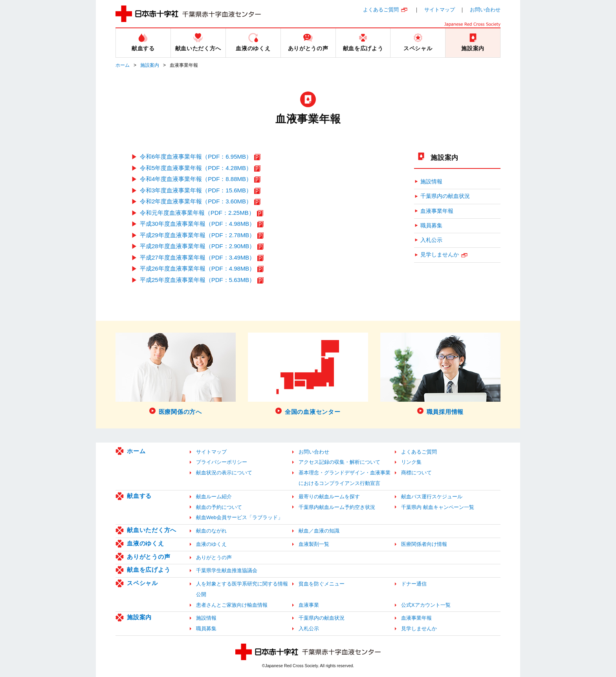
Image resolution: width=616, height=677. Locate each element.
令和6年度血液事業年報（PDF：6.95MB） (196, 156)
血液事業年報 (437, 211)
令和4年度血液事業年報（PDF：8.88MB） (196, 179)
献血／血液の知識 (319, 531)
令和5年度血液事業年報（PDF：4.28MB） (196, 168)
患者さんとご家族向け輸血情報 (232, 605)
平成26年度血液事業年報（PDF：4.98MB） (197, 268)
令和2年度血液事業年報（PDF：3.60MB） (196, 201)
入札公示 (431, 240)
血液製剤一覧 (314, 544)
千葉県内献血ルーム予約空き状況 (337, 507)
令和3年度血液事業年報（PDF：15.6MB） (196, 190)
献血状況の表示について (224, 473)
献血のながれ (211, 531)
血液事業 (309, 605)
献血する (139, 496)
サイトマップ (440, 10)
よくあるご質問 (381, 10)
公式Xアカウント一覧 (426, 605)
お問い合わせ (485, 10)
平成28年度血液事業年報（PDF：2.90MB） (197, 246)
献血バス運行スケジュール (432, 497)
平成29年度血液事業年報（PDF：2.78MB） (197, 235)
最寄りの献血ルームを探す (329, 497)
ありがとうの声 (148, 557)
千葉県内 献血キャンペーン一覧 (438, 507)
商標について (416, 473)
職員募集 (431, 226)
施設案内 (150, 65)
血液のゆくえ (146, 543)
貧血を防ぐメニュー (322, 584)
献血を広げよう (148, 570)
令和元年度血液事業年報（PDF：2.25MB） (197, 213)
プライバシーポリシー (222, 462)
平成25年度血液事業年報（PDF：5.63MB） (197, 280)
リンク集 (411, 462)
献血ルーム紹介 (214, 497)
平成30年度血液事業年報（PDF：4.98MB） (197, 224)
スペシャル (142, 583)
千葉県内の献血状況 (445, 196)
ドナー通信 (414, 584)
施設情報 (431, 182)
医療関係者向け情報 (424, 544)
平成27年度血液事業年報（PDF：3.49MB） (197, 257)
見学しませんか (440, 255)
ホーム (123, 65)
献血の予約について (219, 507)
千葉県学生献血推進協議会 (227, 570)
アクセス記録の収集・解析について (339, 462)
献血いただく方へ (152, 530)
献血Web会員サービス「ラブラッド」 (239, 517)
